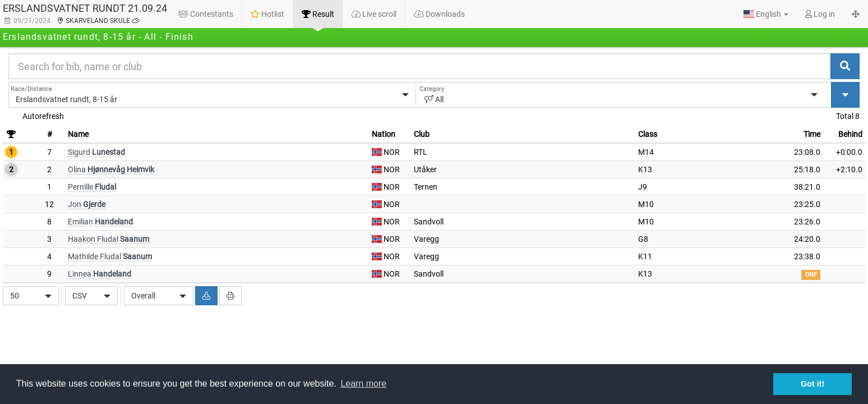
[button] (766, 14)
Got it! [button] (812, 384)
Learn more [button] (363, 384)
